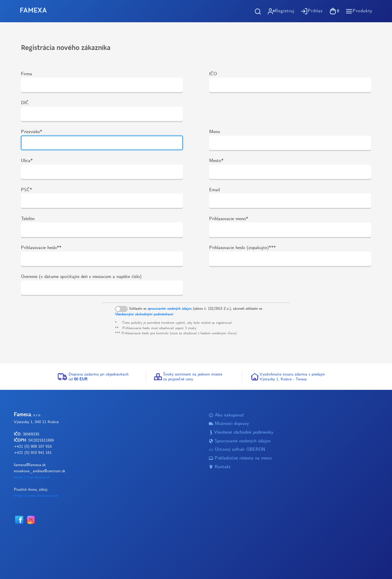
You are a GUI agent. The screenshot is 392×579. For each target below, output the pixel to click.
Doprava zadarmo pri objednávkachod (99, 377)
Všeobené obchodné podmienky (241, 432)
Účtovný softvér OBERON (237, 450)
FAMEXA (33, 11)
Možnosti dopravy (229, 424)
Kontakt (220, 467)
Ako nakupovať (226, 415)
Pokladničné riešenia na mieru (240, 458)
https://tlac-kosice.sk (32, 477)
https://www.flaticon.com (36, 496)
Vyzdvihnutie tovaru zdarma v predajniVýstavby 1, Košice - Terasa (292, 377)
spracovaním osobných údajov (170, 309)
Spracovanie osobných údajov (240, 441)
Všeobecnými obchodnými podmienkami (144, 314)
